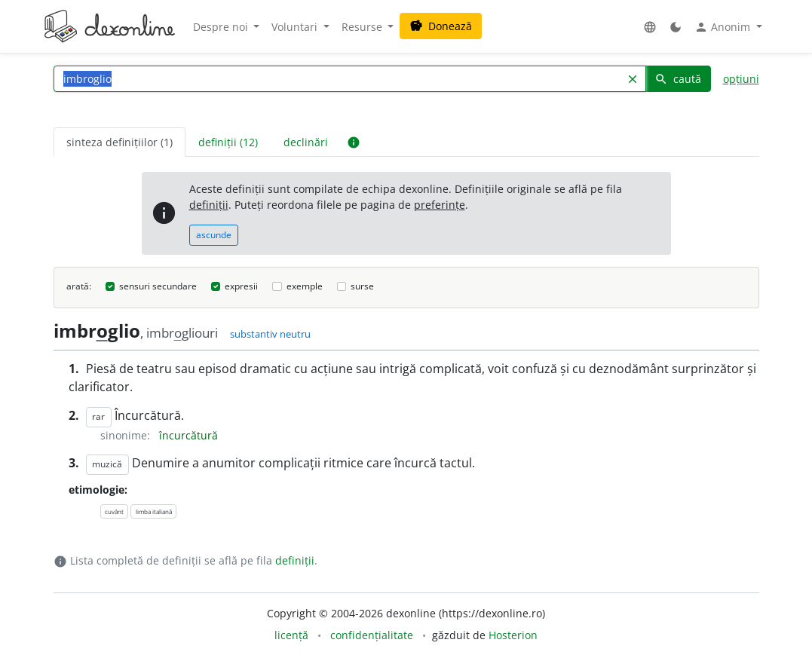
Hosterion (513, 635)
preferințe (440, 205)
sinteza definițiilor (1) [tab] (120, 142)
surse (362, 286)
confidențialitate (372, 635)
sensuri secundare (158, 286)
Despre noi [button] (222, 27)
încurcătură (188, 435)
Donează (441, 26)
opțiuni (741, 79)
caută (678, 79)
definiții (209, 205)
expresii (241, 286)
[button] (650, 27)
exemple (305, 286)
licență (291, 635)
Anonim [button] (724, 27)
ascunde (214, 235)
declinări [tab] (306, 142)
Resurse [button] (363, 27)
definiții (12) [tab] (228, 142)
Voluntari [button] (296, 27)
